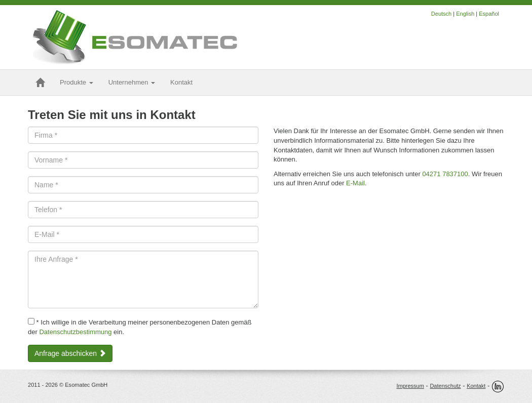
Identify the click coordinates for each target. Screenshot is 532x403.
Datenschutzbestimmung (75, 332)
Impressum (410, 386)
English (465, 14)
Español (489, 14)
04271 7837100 (445, 174)
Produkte (77, 82)
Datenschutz (445, 386)
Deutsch (441, 14)
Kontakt (476, 386)
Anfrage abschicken (70, 353)
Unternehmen (132, 82)
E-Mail (355, 183)
